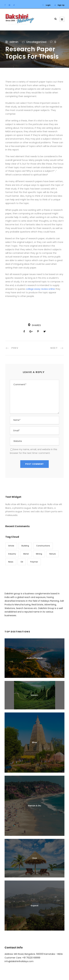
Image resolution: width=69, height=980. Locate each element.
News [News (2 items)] (11, 562)
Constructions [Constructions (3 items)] (43, 546)
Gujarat (34, 906)
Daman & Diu (34, 806)
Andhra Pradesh (34, 658)
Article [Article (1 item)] (11, 546)
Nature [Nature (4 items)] (53, 554)
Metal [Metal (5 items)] (26, 554)
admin (14, 42)
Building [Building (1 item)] (25, 546)
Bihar (34, 742)
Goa (34, 858)
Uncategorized (36, 42)
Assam (34, 695)
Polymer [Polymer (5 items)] (34, 562)
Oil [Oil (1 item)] (22, 562)
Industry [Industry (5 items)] (12, 554)
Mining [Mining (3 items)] (39, 554)
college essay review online (40, 289)
